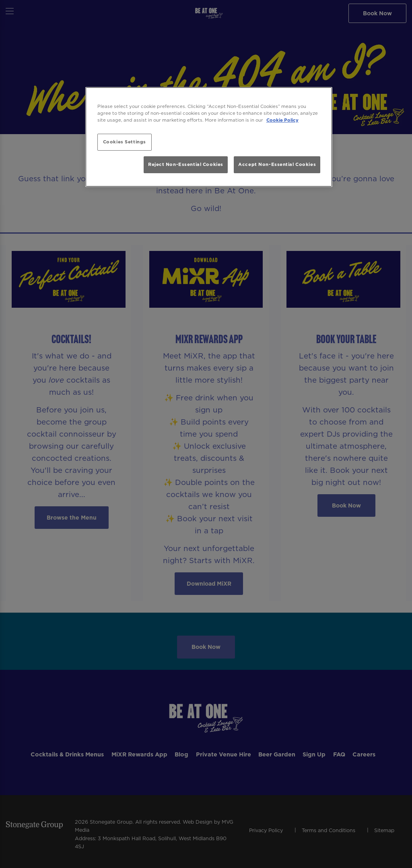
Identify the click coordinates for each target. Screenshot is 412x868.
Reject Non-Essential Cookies (186, 164)
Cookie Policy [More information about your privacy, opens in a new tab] (282, 120)
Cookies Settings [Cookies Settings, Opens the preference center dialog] (125, 142)
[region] (209, 137)
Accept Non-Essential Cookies (277, 164)
